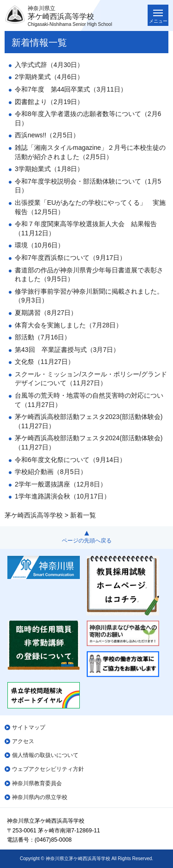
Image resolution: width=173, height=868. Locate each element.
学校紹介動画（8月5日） (51, 472)
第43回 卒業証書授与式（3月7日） (67, 350)
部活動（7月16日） (43, 337)
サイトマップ (29, 727)
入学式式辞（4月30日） (49, 65)
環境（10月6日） (39, 245)
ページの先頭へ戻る (87, 541)
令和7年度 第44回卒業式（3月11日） (71, 89)
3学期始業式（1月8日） (49, 169)
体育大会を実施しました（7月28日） (69, 325)
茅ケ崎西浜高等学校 (34, 515)
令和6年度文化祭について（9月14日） (70, 460)
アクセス (23, 741)
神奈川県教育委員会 (37, 783)
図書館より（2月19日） (49, 102)
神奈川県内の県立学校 (40, 797)
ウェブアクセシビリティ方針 (48, 769)
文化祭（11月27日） (45, 362)
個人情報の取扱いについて (45, 755)
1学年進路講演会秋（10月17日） (63, 496)
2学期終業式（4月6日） (49, 77)
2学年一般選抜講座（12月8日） (61, 484)
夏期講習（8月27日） (46, 313)
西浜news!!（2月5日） (47, 135)
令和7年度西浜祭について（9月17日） (70, 258)
